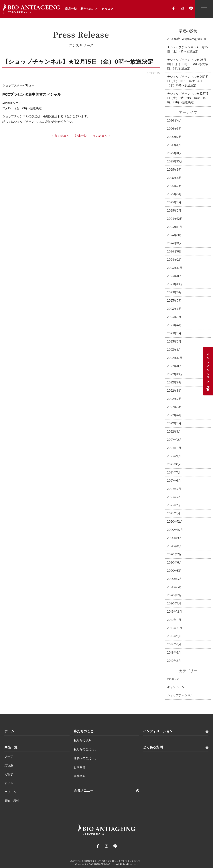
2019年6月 (174, 653)
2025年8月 (174, 178)
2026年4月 (174, 121)
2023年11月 (174, 276)
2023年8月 (174, 292)
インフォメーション (158, 731)
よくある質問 (153, 747)
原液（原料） (13, 801)
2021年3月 (174, 497)
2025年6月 (174, 194)
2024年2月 (174, 260)
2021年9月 (174, 456)
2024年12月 (175, 219)
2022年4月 (174, 415)
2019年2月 (174, 661)
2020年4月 (175, 579)
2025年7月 (174, 186)
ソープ (9, 756)
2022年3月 (174, 423)
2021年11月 (174, 448)
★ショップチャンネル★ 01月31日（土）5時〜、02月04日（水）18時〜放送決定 (188, 81)
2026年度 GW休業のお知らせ (187, 39)
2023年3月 (174, 333)
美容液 (9, 765)
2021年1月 (174, 513)
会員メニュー (84, 791)
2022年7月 (174, 399)
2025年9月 (174, 170)
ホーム (9, 731)
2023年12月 (175, 268)
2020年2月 (174, 595)
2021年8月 (174, 464)
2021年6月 (174, 481)
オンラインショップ (208, 371)
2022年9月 (174, 382)
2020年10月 (175, 530)
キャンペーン (176, 687)
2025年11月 (174, 153)
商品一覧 (71, 9)
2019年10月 (175, 628)
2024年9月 (174, 235)
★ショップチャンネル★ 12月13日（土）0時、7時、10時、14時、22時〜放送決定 (188, 98)
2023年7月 (174, 301)
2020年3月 (174, 587)
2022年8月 (174, 391)
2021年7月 (174, 472)
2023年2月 (174, 342)
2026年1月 (174, 145)
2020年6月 (174, 563)
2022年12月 (175, 358)
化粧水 (9, 774)
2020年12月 (175, 522)
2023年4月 (174, 325)
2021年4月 (174, 489)
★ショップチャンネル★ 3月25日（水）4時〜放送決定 (187, 49)
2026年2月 (174, 137)
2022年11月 (174, 366)
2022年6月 (174, 407)
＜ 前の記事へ (60, 136)
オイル (9, 783)
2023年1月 (174, 350)
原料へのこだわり (85, 758)
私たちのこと (89, 9)
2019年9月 (174, 636)
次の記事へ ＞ (102, 136)
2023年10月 (175, 284)
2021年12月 (174, 440)
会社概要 (80, 776)
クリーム (10, 792)
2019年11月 (174, 620)
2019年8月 (174, 644)
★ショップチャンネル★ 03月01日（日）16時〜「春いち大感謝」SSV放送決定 (188, 64)
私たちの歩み (82, 740)
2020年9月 (174, 538)
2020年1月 (174, 603)
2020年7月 (174, 554)
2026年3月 (174, 129)
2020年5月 (174, 571)
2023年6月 (174, 309)
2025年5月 (174, 202)
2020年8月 (175, 546)
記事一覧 (81, 136)
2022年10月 (175, 374)
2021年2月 (174, 505)
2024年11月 (175, 227)
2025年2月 (174, 211)
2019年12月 (175, 612)
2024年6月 (174, 251)
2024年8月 (174, 243)
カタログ (107, 9)
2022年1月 (174, 432)
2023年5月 (174, 317)
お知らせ (173, 679)
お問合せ (80, 767)
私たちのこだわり (85, 749)
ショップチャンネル (180, 695)
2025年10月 (175, 161)
